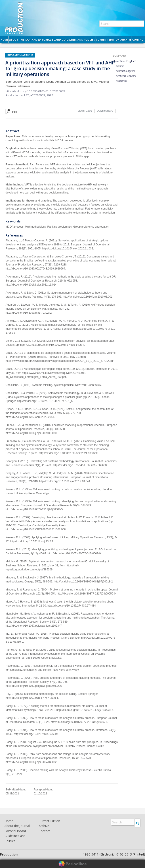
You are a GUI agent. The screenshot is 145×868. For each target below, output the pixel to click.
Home (4, 40)
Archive (126, 40)
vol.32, (26, 95)
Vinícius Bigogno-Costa (39, 82)
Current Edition (108, 40)
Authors (120, 66)
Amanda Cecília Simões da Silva (76, 82)
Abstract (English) (125, 71)
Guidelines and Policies (78, 40)
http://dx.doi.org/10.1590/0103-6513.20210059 (35, 91)
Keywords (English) (126, 76)
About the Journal (23, 40)
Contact (139, 40)
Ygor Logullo (14, 82)
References (121, 81)
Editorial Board (49, 40)
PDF (12, 112)
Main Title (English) (124, 61)
